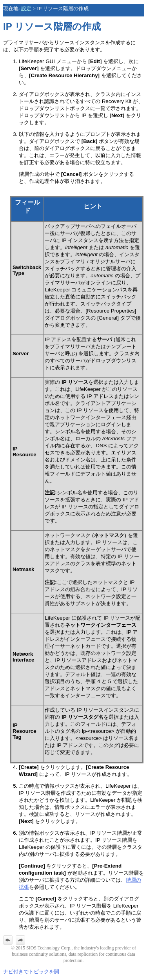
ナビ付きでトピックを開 (31, 972)
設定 (26, 8)
